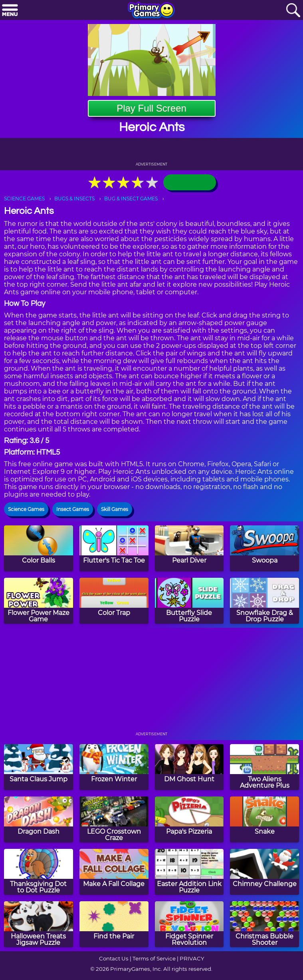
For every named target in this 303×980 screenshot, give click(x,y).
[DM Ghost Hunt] (189, 767)
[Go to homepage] (151, 11)
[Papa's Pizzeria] (189, 819)
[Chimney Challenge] (264, 872)
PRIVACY (192, 958)
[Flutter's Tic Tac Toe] (114, 548)
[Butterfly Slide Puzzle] (189, 601)
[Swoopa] (264, 548)
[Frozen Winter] (114, 767)
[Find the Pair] (114, 924)
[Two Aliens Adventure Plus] (264, 767)
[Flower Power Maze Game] (39, 601)
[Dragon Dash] (39, 819)
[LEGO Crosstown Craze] (114, 819)
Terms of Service (154, 958)
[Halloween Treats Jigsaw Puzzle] (39, 924)
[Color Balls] (39, 548)
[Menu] (10, 11)
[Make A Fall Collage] (114, 872)
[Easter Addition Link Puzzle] (189, 872)
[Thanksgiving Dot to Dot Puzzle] (39, 872)
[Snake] (264, 819)
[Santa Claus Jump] (39, 767)
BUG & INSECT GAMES (131, 199)
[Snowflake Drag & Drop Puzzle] (264, 601)
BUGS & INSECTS (74, 199)
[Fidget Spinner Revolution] (189, 924)
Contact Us (114, 958)
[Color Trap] (114, 601)
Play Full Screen (151, 108)
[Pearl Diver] (189, 548)
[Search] (293, 11)
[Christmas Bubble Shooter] (264, 924)
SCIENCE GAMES (24, 199)
